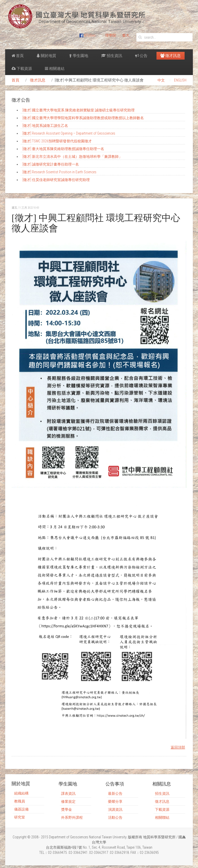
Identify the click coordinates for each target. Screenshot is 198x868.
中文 (161, 80)
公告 (141, 56)
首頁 (18, 56)
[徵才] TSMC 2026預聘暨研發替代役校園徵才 (57, 141)
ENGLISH (180, 80)
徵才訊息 (171, 56)
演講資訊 (115, 809)
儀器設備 (21, 809)
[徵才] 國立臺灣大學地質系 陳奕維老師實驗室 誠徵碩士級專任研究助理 (79, 110)
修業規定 (68, 801)
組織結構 (21, 793)
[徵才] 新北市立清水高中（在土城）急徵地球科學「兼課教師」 (72, 157)
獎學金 (67, 809)
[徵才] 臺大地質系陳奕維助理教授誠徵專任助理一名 (63, 149)
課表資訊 (68, 793)
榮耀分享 (115, 801)
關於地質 (46, 56)
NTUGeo (88, 35)
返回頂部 (178, 747)
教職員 (20, 801)
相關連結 (55, 69)
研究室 (20, 817)
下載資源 (22, 69)
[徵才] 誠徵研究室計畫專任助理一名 (51, 164)
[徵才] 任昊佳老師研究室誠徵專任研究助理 (56, 180)
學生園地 (79, 56)
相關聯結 (162, 817)
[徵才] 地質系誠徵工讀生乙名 (45, 126)
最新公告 (115, 793)
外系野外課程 (72, 817)
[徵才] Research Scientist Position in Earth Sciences (59, 172)
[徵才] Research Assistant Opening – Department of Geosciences (69, 133)
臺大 (126, 35)
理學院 (111, 35)
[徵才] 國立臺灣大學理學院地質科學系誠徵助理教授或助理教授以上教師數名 (83, 118)
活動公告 (115, 817)
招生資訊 (112, 56)
